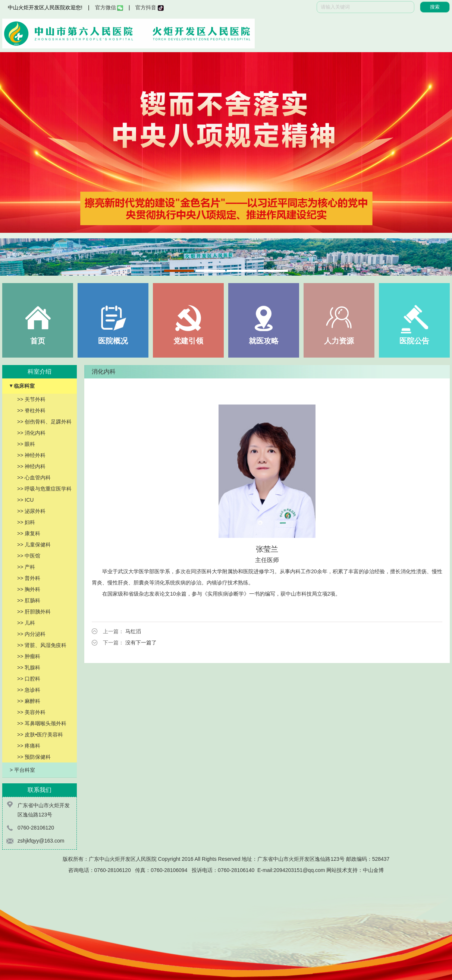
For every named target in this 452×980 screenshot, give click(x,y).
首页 (38, 341)
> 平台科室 (22, 770)
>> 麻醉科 (29, 701)
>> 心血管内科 (34, 478)
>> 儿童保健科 (34, 545)
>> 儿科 (26, 623)
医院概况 (113, 341)
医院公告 (414, 341)
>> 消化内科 (31, 433)
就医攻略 (264, 341)
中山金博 (373, 870)
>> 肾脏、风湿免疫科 (42, 645)
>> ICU (25, 500)
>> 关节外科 (31, 399)
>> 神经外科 (31, 455)
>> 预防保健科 (34, 757)
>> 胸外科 (29, 589)
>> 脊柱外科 (31, 410)
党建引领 (188, 341)
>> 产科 (26, 567)
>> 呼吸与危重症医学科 (44, 489)
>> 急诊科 (29, 690)
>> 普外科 (29, 578)
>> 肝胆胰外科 (34, 612)
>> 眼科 (26, 444)
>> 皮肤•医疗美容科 (40, 735)
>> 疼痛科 (29, 746)
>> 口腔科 (29, 679)
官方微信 (109, 7)
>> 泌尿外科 (31, 511)
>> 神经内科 (31, 466)
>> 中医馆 (29, 556)
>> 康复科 (29, 533)
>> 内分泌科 (31, 634)
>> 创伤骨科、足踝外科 (44, 422)
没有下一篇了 (141, 643)
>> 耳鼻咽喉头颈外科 (42, 723)
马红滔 (133, 631)
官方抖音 (149, 7)
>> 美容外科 (31, 712)
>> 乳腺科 (29, 667)
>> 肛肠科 (29, 600)
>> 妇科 (26, 522)
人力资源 (339, 341)
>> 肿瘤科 (29, 656)
